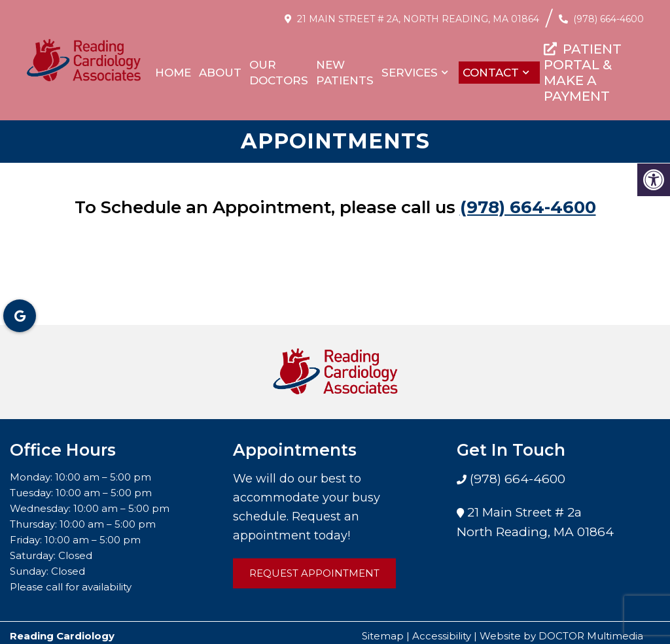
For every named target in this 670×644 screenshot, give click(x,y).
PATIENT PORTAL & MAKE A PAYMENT (583, 73)
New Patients (345, 73)
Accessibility (442, 629)
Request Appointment (314, 567)
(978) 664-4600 (608, 19)
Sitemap (383, 629)
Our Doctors (279, 73)
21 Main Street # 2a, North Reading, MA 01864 (418, 19)
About (220, 73)
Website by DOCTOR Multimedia (561, 629)
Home (173, 73)
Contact (491, 73)
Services (410, 73)
